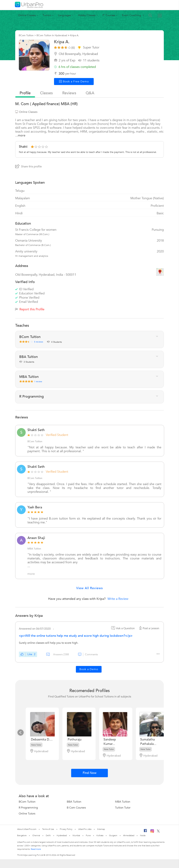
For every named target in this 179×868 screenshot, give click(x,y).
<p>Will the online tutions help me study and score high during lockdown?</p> (76, 636)
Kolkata (100, 835)
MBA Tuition (123, 802)
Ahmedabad (129, 835)
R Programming (28, 808)
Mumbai (76, 835)
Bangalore (22, 835)
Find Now (90, 773)
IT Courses (109, 15)
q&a (90, 93)
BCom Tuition (27, 802)
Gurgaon (113, 835)
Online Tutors (27, 814)
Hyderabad (62, 835)
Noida (143, 835)
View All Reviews (89, 588)
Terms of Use (48, 829)
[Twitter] (158, 832)
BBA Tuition (74, 802)
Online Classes (27, 15)
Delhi (48, 835)
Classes (46, 93)
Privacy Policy (66, 829)
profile (25, 93)
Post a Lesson (149, 628)
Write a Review (118, 599)
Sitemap (101, 829)
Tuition (47, 15)
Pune (88, 835)
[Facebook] (145, 832)
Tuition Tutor (123, 808)
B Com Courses (76, 808)
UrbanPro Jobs (85, 829)
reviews (69, 93)
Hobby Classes (87, 15)
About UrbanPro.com (27, 829)
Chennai (36, 835)
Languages (65, 15)
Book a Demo (89, 669)
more (31, 574)
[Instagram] (152, 832)
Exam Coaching (132, 15)
